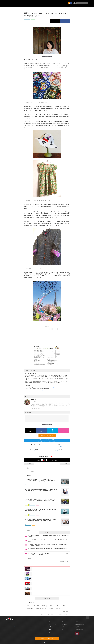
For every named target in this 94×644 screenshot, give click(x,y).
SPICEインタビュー (30, 471)
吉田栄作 (50, 606)
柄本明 (56, 606)
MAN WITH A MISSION (40, 608)
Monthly (62, 533)
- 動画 (63, 621)
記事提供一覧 (78, 623)
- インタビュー (64, 625)
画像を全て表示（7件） (47, 56)
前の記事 (28, 464)
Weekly (47, 533)
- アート (49, 630)
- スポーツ (50, 631)
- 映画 (49, 633)
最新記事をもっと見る (65, 561)
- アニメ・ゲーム (51, 628)
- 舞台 (49, 623)
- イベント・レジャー (52, 625)
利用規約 (77, 628)
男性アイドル (36, 606)
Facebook (10, 622)
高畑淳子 (43, 606)
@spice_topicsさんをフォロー (12, 627)
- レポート (63, 626)
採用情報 (77, 626)
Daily (32, 533)
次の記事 (66, 464)
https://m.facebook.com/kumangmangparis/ (46, 387)
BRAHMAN (50, 608)
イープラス (27, 614)
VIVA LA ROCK (29, 608)
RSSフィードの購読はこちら (48, 435)
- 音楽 (49, 621)
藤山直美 (28, 606)
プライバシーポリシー (79, 630)
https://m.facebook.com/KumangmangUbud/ (35, 390)
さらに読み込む (51, 598)
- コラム (63, 628)
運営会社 (77, 621)
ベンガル (63, 606)
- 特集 (63, 630)
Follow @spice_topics (35, 446)
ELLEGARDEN (59, 608)
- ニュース (63, 623)
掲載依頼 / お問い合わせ (80, 625)
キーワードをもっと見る (64, 611)
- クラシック (50, 626)
